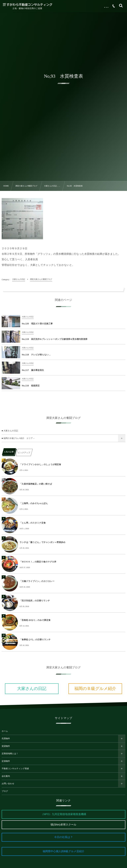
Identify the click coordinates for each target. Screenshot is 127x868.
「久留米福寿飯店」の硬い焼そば (36, 484)
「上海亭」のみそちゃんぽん (34, 503)
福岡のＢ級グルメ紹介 (95, 689)
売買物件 (6, 739)
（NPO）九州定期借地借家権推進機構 (64, 814)
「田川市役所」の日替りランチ (35, 601)
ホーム (5, 731)
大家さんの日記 (32, 689)
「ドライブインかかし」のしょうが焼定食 (40, 464)
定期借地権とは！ (10, 754)
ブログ (5, 791)
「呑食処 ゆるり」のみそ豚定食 (35, 620)
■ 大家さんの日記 (10, 431)
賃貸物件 (6, 746)
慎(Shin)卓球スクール (63, 825)
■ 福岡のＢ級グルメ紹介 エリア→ (18, 438)
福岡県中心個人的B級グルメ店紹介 (63, 851)
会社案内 (6, 776)
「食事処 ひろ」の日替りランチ (35, 640)
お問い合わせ (8, 784)
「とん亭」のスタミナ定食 (33, 523)
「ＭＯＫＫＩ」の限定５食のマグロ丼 (38, 562)
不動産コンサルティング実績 (15, 769)
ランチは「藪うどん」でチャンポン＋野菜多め (42, 542)
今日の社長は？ (64, 837)
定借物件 (6, 761)
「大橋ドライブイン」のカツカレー (37, 581)
